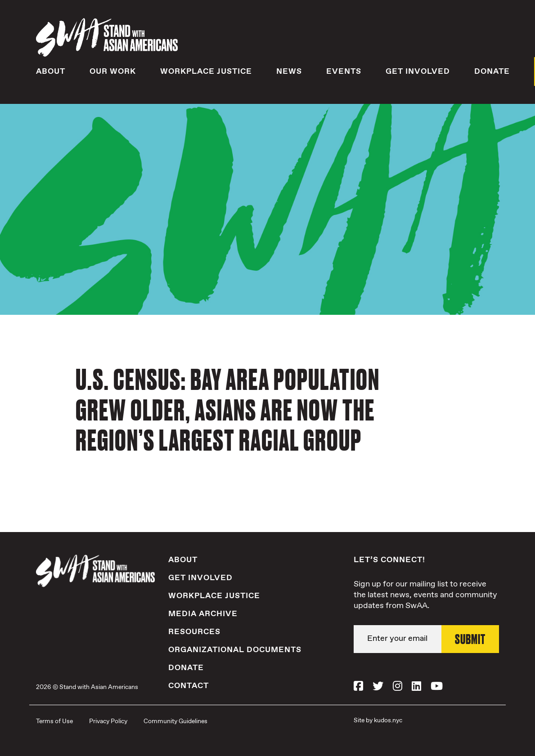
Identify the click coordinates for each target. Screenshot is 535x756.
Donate (492, 72)
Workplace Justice (206, 72)
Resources (194, 632)
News (289, 72)
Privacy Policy (108, 721)
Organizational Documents (235, 650)
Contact (189, 686)
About (51, 72)
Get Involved (418, 72)
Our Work (113, 72)
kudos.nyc (388, 720)
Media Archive (203, 614)
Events (344, 72)
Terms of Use (54, 721)
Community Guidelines (175, 721)
